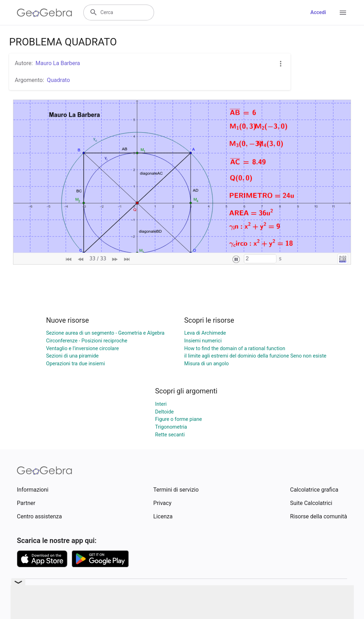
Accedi (318, 12)
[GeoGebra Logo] (44, 13)
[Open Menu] (343, 13)
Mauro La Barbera (58, 63)
